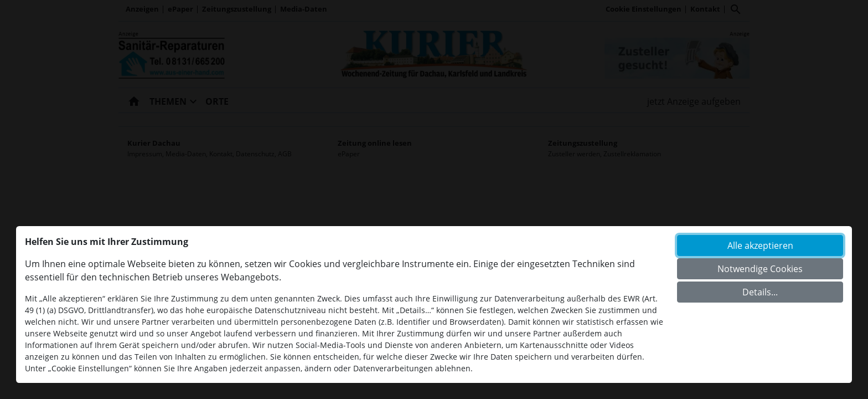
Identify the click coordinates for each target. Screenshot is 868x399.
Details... (760, 292)
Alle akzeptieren (760, 245)
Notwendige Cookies (760, 269)
